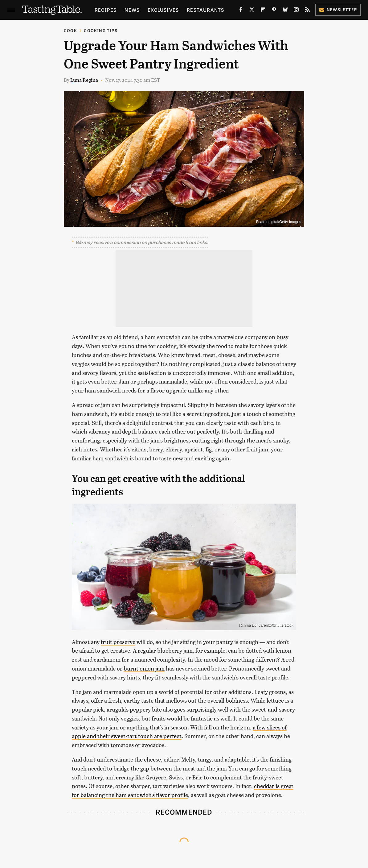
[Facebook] (241, 11)
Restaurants (205, 10)
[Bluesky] (285, 11)
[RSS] (307, 11)
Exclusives (163, 10)
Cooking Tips (100, 30)
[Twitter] (252, 11)
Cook (70, 30)
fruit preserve (118, 642)
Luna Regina (84, 80)
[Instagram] (296, 11)
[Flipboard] (263, 11)
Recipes (106, 10)
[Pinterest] (274, 11)
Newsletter (338, 9)
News (132, 10)
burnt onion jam (144, 668)
